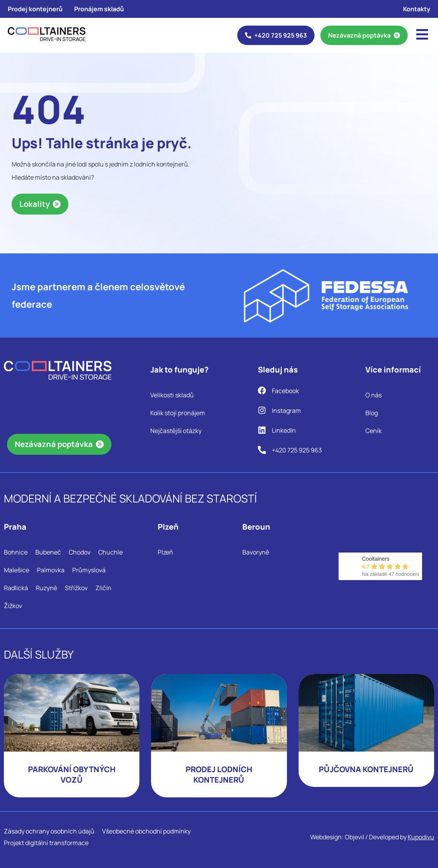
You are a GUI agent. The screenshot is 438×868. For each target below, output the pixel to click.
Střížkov (76, 588)
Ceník (374, 431)
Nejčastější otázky (176, 431)
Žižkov (13, 606)
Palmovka (51, 570)
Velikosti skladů (172, 395)
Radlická (16, 588)
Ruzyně (46, 588)
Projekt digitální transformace (46, 843)
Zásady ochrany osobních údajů (49, 831)
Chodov (80, 552)
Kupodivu (421, 837)
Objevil (355, 837)
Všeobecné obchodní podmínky (146, 831)
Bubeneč (48, 552)
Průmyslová (89, 570)
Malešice (17, 570)
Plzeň (165, 552)
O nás (374, 395)
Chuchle (110, 552)
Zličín (103, 588)
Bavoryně (256, 552)
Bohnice (16, 552)
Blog (372, 413)
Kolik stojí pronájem (178, 413)
